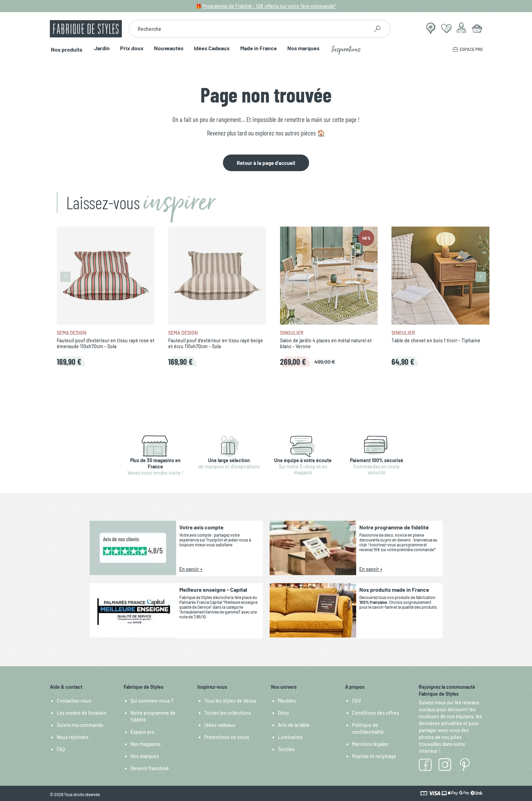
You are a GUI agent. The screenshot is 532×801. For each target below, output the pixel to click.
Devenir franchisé (150, 768)
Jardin (100, 48)
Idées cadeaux (220, 725)
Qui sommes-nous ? (152, 701)
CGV (357, 701)
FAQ (61, 749)
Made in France (256, 48)
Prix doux (129, 48)
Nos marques (301, 48)
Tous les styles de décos (230, 701)
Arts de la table (294, 725)
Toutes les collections (228, 713)
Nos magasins (146, 744)
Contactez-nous (74, 701)
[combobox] (249, 29)
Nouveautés (166, 48)
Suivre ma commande (80, 725)
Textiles (286, 749)
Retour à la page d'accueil (266, 163)
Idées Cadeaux (209, 48)
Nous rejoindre (73, 737)
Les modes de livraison (82, 713)
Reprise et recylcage (374, 756)
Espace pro (142, 732)
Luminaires (290, 737)
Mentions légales (370, 744)
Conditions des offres (376, 713)
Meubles (287, 701)
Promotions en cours (227, 737)
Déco (283, 713)
